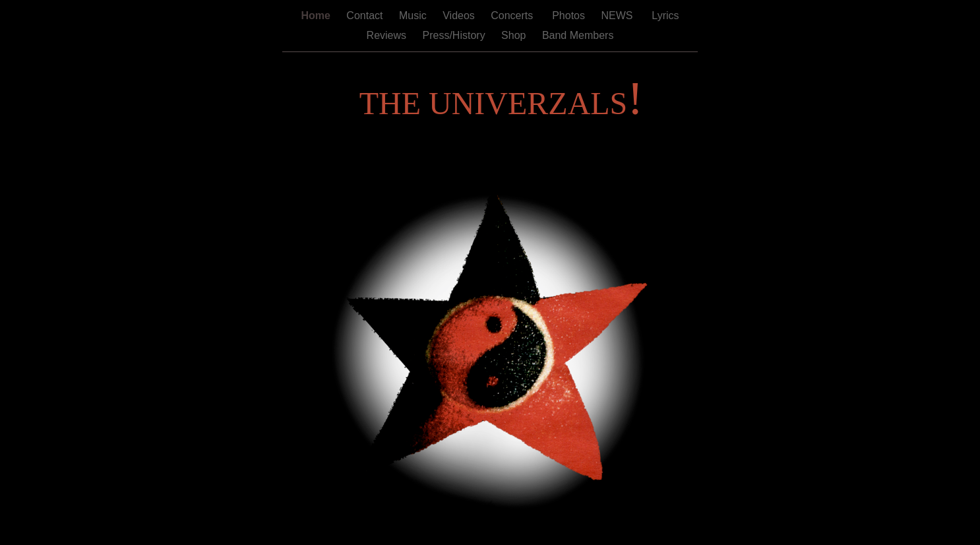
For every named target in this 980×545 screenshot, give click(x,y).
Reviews (388, 35)
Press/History (456, 35)
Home (317, 16)
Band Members (578, 35)
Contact (366, 16)
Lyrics (664, 16)
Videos (460, 16)
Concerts (513, 16)
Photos (569, 16)
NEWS (618, 16)
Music (414, 16)
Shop (515, 35)
